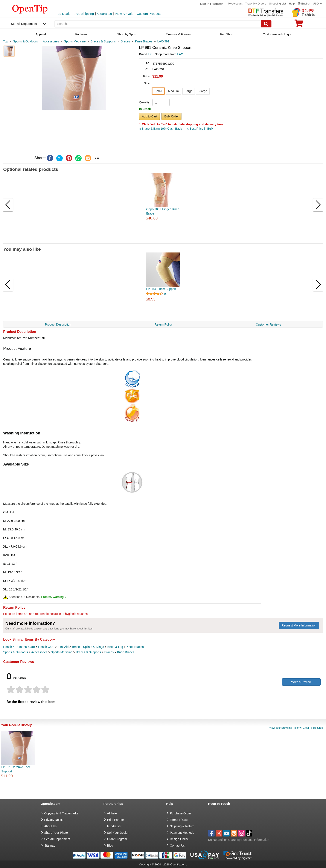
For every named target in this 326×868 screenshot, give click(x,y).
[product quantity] (161, 102)
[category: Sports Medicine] (75, 41)
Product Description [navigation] (58, 324)
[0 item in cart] (299, 25)
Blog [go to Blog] (110, 845)
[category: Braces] (125, 41)
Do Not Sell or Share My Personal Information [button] (239, 840)
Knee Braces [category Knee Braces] (135, 647)
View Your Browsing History (285, 728)
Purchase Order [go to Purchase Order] (181, 813)
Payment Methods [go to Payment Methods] (182, 833)
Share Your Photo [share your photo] (56, 833)
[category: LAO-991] (163, 41)
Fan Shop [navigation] (227, 34)
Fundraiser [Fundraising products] (114, 826)
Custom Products (149, 14)
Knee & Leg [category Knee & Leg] (115, 647)
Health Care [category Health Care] (46, 647)
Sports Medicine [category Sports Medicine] (62, 652)
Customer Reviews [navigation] (268, 324)
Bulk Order (171, 116)
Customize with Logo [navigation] (277, 34)
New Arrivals (124, 14)
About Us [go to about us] (50, 826)
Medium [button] (174, 91)
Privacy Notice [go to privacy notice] (54, 820)
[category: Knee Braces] (144, 41)
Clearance (105, 14)
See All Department (24, 24)
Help (292, 4)
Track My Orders (256, 4)
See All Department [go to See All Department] (57, 839)
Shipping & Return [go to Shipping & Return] (182, 826)
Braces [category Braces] (109, 652)
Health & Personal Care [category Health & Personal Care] (19, 647)
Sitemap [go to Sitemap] (50, 845)
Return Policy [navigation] (164, 324)
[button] (310, 4)
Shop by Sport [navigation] (127, 34)
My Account (235, 4)
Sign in (205, 4)
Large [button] (189, 91)
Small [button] (158, 91)
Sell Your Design (118, 833)
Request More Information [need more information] (299, 625)
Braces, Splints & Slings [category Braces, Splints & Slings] (88, 647)
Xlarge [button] (203, 91)
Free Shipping (84, 14)
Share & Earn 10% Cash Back (161, 129)
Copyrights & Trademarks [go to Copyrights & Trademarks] (61, 813)
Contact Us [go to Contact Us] (177, 845)
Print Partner (116, 820)
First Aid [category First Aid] (63, 647)
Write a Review (301, 682)
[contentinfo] (30, 9)
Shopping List (278, 4)
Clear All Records (313, 728)
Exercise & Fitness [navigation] (178, 34)
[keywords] (158, 24)
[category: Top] (6, 41)
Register (217, 4)
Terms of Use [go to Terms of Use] (179, 820)
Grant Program (117, 839)
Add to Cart (150, 116)
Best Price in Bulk (200, 129)
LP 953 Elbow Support (161, 289)
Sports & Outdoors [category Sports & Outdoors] (16, 652)
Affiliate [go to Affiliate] (112, 813)
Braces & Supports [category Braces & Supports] (88, 652)
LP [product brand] (150, 54)
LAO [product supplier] (180, 54)
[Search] (266, 24)
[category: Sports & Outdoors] (25, 41)
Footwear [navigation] (81, 34)
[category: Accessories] (51, 41)
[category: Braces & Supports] (103, 41)
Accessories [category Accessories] (39, 652)
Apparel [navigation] (41, 34)
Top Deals (63, 14)
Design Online (179, 839)
